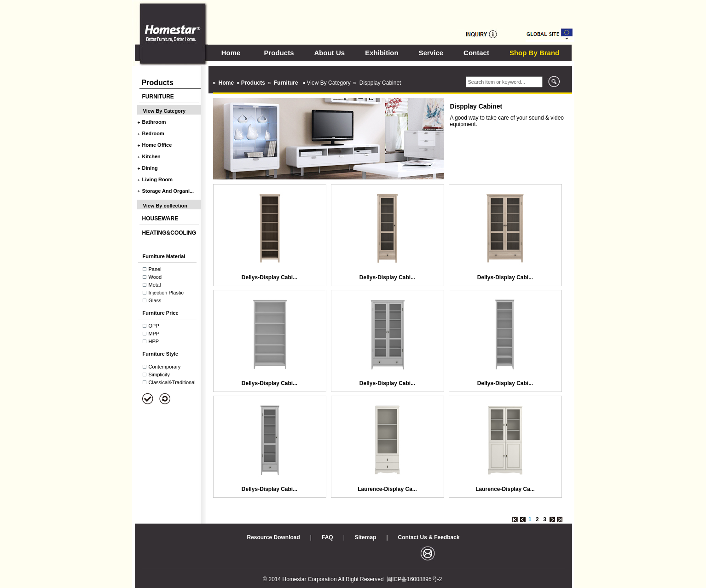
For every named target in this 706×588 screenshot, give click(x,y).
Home (231, 53)
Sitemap (366, 537)
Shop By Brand (534, 53)
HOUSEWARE (160, 219)
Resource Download (274, 537)
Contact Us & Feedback (429, 537)
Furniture (287, 83)
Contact (476, 53)
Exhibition (382, 53)
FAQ (327, 537)
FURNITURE (158, 97)
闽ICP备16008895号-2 (414, 579)
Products (279, 53)
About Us (330, 53)
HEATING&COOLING (169, 233)
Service (431, 53)
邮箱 (428, 553)
